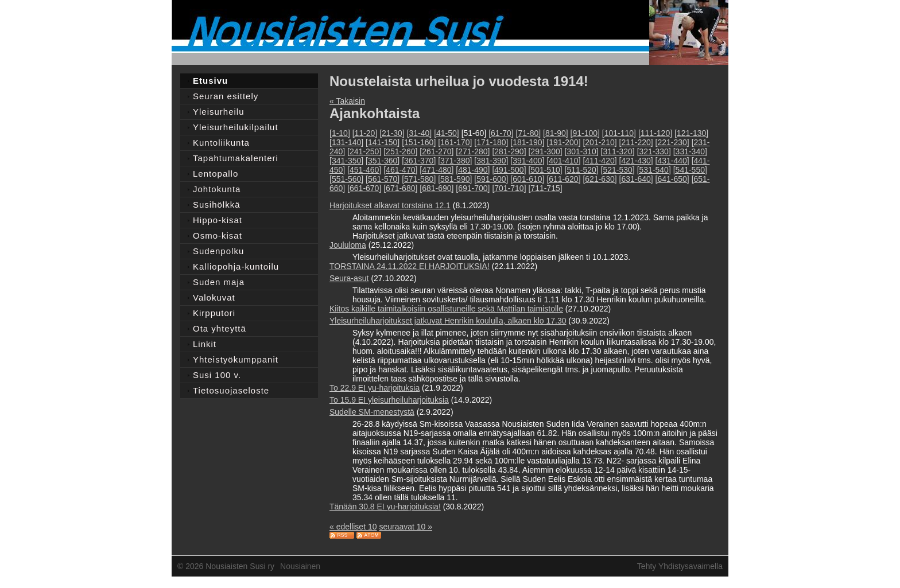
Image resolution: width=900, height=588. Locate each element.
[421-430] (636, 161)
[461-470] (400, 170)
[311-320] (618, 151)
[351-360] (383, 161)
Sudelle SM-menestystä (372, 412)
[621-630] (600, 179)
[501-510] (545, 170)
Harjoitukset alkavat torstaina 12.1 (390, 205)
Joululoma (348, 245)
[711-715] (545, 188)
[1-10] (340, 133)
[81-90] (556, 133)
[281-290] (509, 151)
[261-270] (437, 151)
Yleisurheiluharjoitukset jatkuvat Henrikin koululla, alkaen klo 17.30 (448, 321)
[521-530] (618, 170)
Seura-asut (349, 278)
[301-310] (582, 151)
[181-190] (527, 142)
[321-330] (654, 151)
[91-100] (585, 133)
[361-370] (419, 161)
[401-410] (563, 161)
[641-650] (672, 179)
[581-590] (455, 179)
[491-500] (509, 170)
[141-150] (383, 142)
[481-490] (473, 170)
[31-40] (420, 133)
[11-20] (365, 133)
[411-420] (600, 161)
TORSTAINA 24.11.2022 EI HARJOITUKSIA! (410, 266)
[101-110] (619, 133)
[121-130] (691, 133)
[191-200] (563, 142)
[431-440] (672, 161)
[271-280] (473, 151)
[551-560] (346, 179)
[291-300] (545, 151)
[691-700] (473, 188)
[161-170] (455, 142)
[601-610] (527, 179)
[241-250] (364, 151)
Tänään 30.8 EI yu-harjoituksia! (385, 507)
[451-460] (364, 170)
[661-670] (364, 188)
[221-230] (672, 142)
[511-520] (582, 170)
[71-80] (529, 133)
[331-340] (690, 151)
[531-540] (654, 170)
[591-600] (491, 179)
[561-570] (383, 179)
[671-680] (400, 188)
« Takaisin (347, 101)
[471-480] (437, 170)
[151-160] (419, 142)
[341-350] (346, 161)
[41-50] (447, 133)
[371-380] (455, 161)
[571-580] (419, 179)
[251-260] (400, 151)
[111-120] (655, 133)
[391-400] (527, 161)
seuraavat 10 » (406, 527)
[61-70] (501, 133)
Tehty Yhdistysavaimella (680, 566)
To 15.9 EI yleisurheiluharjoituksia (389, 400)
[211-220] (636, 142)
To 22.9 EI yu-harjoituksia (375, 388)
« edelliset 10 (353, 527)
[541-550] (690, 170)
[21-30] (392, 133)
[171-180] (491, 142)
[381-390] (491, 161)
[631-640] (636, 179)
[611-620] (563, 179)
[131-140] (346, 142)
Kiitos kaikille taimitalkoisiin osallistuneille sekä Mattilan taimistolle (446, 309)
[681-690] (437, 188)
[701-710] (509, 188)
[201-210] (600, 142)
